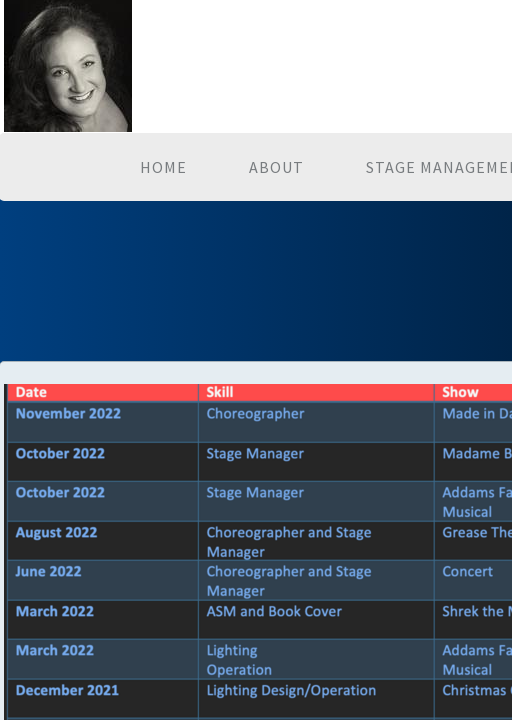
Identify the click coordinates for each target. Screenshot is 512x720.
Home (163, 167)
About (276, 167)
